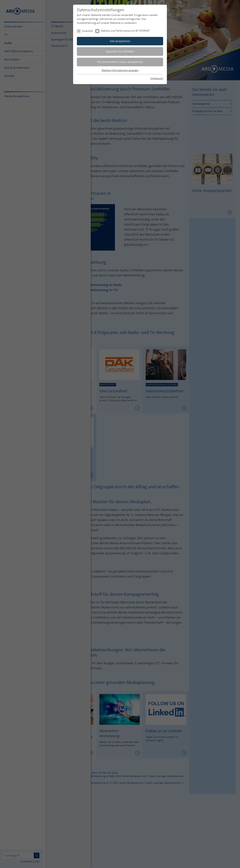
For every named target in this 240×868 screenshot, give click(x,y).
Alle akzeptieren (120, 41)
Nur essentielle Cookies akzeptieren (120, 62)
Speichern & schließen (120, 51)
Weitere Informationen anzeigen (120, 70)
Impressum (157, 78)
